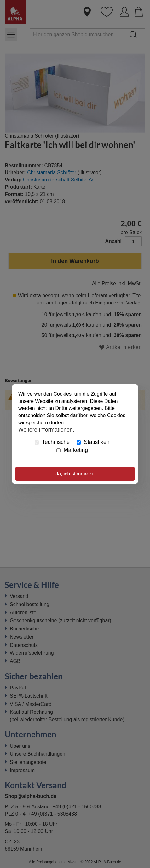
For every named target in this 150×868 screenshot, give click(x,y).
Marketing (72, 450)
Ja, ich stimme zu (75, 474)
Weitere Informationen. (46, 430)
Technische (52, 442)
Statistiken (93, 442)
